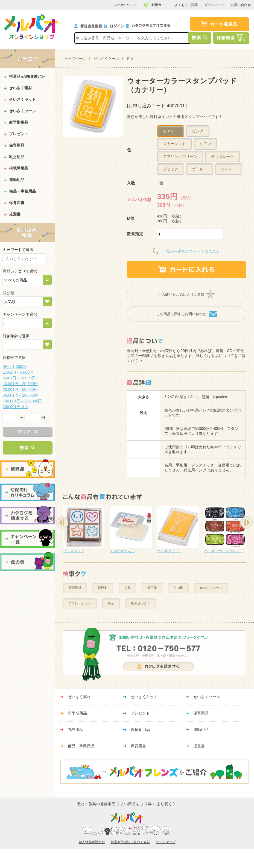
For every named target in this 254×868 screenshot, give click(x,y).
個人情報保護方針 (92, 842)
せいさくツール (106, 59)
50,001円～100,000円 (21, 395)
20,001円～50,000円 (20, 389)
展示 (111, 603)
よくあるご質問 (186, 5)
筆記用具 (75, 588)
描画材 (103, 588)
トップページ (75, 59)
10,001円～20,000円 (20, 384)
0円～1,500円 (14, 367)
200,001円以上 (15, 407)
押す (130, 59)
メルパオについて (124, 5)
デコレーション (80, 603)
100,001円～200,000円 (22, 401)
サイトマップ (166, 842)
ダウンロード (214, 5)
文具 (127, 588)
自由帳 (178, 588)
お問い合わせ (241, 5)
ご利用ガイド (156, 5)
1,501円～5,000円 (18, 372)
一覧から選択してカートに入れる (191, 251)
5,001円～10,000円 (19, 378)
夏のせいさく (141, 603)
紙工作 (152, 588)
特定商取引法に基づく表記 (130, 842)
